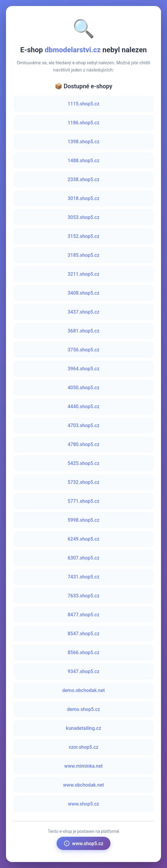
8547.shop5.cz (83, 634)
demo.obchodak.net (84, 690)
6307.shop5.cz (83, 558)
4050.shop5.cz (83, 388)
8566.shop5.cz (83, 653)
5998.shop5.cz (83, 520)
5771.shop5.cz (83, 501)
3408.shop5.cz (83, 293)
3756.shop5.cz (83, 350)
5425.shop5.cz (83, 463)
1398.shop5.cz (83, 142)
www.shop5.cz (83, 804)
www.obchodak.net (84, 785)
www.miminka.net (83, 766)
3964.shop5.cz (83, 369)
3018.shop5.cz (83, 198)
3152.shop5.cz (83, 236)
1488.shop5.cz (83, 161)
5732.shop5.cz (83, 482)
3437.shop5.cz (83, 312)
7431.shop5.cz (83, 577)
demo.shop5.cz (83, 709)
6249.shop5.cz (83, 539)
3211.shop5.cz (83, 274)
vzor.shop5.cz (83, 747)
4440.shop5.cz (83, 407)
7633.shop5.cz (83, 596)
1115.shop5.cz (83, 104)
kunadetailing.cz (83, 728)
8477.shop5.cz (83, 615)
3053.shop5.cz (83, 217)
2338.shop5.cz (83, 179)
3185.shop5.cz (83, 255)
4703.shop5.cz (83, 425)
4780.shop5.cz (83, 444)
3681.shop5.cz (83, 331)
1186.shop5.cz (83, 123)
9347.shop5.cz (83, 671)
